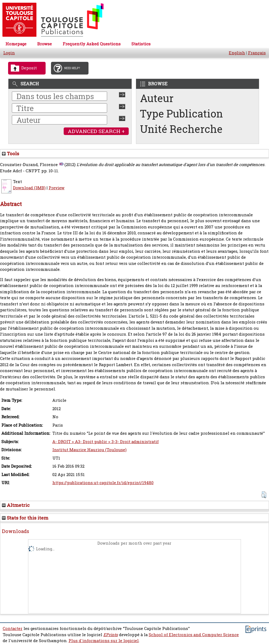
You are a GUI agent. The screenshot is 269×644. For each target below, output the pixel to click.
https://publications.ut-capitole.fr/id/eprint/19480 (103, 483)
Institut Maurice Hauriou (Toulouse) (89, 450)
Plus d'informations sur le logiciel (104, 641)
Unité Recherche (181, 129)
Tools (11, 154)
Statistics (141, 44)
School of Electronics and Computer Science (194, 635)
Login (9, 53)
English (237, 53)
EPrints (111, 635)
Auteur (157, 98)
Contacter (13, 628)
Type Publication (181, 114)
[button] (264, 495)
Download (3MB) (29, 188)
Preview (57, 188)
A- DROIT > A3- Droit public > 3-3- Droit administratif (105, 442)
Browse (45, 44)
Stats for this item (25, 518)
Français (257, 53)
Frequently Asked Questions (92, 44)
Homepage (16, 44)
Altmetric (16, 505)
